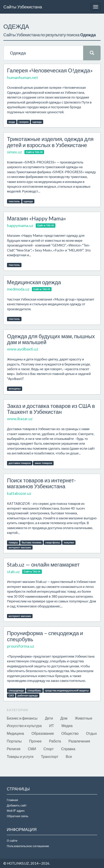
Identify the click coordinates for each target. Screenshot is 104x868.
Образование (43, 733)
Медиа (67, 726)
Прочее (35, 741)
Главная (12, 800)
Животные (84, 718)
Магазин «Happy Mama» (37, 218)
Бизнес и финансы (22, 718)
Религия (14, 749)
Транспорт (50, 756)
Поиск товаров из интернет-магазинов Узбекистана (41, 483)
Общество (70, 733)
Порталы (14, 741)
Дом (64, 718)
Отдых (91, 733)
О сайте (12, 841)
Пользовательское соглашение (28, 846)
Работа (55, 741)
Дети (49, 718)
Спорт (48, 749)
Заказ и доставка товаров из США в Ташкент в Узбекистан (51, 409)
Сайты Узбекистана (23, 7)
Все (69, 756)
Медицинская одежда (34, 282)
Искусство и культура (24, 726)
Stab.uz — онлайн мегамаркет (43, 564)
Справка (68, 749)
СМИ (32, 749)
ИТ (51, 726)
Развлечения (79, 741)
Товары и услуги (20, 756)
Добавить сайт (17, 805)
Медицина (15, 733)
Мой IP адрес (16, 811)
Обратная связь (18, 816)
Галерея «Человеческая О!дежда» (50, 70)
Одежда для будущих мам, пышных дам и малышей (51, 339)
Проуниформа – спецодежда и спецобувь (45, 636)
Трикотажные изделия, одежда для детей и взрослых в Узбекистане (50, 142)
